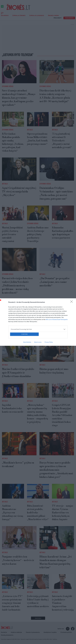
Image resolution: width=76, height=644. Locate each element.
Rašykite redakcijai (16, 632)
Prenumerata (69, 18)
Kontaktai (4, 632)
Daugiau (38, 618)
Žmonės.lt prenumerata (33, 632)
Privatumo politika (66, 632)
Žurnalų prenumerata (7, 635)
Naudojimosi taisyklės (50, 632)
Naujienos (5, 15)
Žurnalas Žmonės (19, 15)
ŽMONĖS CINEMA (53, 15)
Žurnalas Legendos (37, 15)
